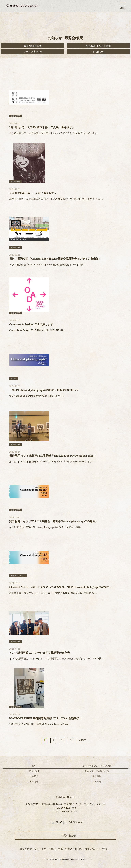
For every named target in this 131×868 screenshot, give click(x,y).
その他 (96, 52)
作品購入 (34, 776)
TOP (34, 766)
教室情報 (34, 782)
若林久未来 (34, 771)
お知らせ (97, 782)
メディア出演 (31, 52)
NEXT (82, 741)
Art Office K (75, 822)
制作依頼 (97, 776)
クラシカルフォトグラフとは (97, 766)
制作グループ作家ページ (97, 771)
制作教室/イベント (96, 46)
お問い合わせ (69, 836)
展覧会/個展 (30, 46)
